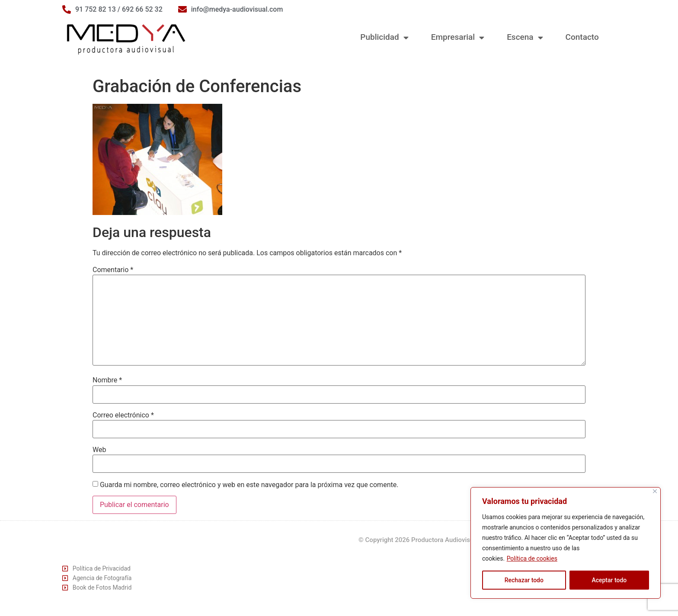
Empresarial (458, 37)
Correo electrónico (123, 415)
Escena (525, 37)
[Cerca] (655, 491)
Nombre (107, 380)
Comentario (113, 270)
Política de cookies (532, 558)
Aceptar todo (609, 580)
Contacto (582, 37)
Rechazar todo (524, 580)
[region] (566, 543)
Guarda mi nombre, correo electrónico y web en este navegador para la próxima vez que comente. (249, 485)
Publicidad (384, 37)
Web (99, 450)
